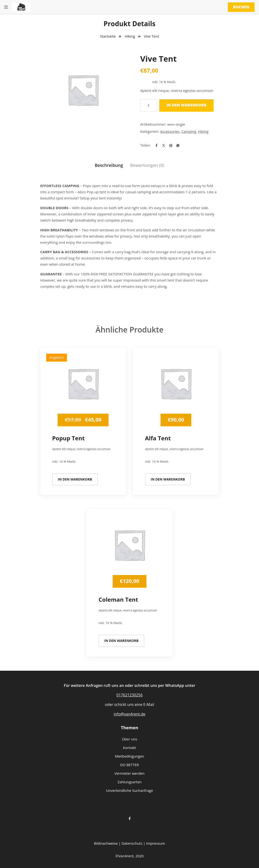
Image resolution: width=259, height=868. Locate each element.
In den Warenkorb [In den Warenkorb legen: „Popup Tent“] (75, 479)
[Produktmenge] (149, 105)
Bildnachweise (106, 843)
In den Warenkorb (186, 105)
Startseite (108, 36)
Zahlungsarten (129, 782)
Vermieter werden (129, 773)
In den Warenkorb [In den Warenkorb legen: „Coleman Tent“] (121, 641)
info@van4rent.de (129, 714)
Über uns (129, 739)
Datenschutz (132, 843)
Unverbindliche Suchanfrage (129, 790)
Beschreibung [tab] (109, 165)
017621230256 (129, 695)
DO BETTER (130, 765)
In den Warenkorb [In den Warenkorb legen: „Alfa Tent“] (168, 479)
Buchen (241, 7)
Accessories (170, 131)
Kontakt (129, 748)
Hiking (130, 36)
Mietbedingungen (129, 756)
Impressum (156, 843)
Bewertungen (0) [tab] (147, 165)
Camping (189, 131)
